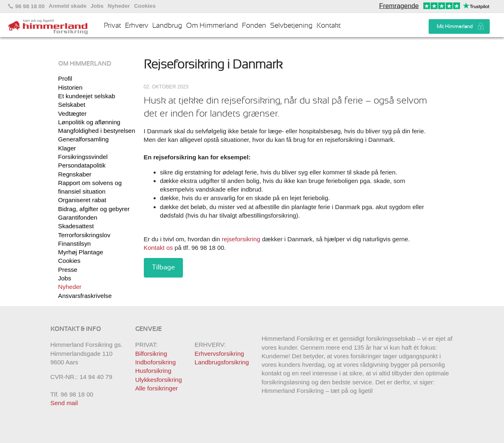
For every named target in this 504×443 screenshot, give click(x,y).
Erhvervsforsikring (220, 354)
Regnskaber (75, 174)
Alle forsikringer (157, 388)
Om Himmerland (212, 26)
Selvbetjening (291, 26)
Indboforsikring (156, 362)
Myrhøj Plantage (81, 252)
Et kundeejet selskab (87, 96)
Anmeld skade (68, 6)
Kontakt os (158, 248)
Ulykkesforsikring (159, 380)
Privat (112, 26)
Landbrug (167, 26)
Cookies (145, 6)
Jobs (97, 6)
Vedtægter (73, 114)
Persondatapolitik (82, 165)
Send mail (64, 403)
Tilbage (163, 267)
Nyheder (119, 6)
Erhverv (137, 26)
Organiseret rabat (82, 200)
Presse (68, 270)
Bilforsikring (151, 354)
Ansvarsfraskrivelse (85, 296)
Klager (67, 148)
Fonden (254, 26)
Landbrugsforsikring (222, 362)
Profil (65, 78)
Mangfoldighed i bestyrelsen (97, 131)
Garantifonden (78, 217)
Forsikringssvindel (83, 157)
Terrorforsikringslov (84, 235)
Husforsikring (153, 371)
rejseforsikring (241, 239)
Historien (70, 87)
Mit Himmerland (455, 26)
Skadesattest (76, 226)
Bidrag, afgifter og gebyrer (94, 209)
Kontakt (329, 26)
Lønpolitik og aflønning (89, 122)
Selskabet (72, 105)
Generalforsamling (84, 139)
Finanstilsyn (75, 244)
